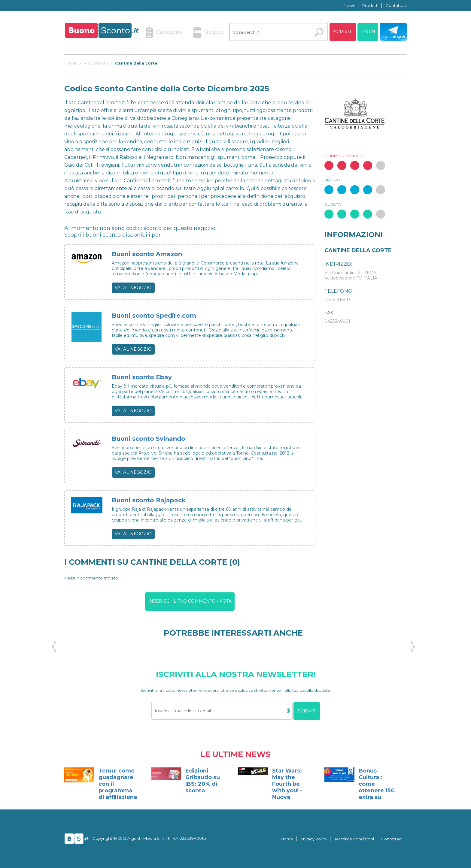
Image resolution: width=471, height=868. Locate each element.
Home (287, 839)
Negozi (208, 33)
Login (368, 32)
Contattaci (396, 5)
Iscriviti (343, 32)
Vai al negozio (133, 288)
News (349, 5)
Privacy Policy (314, 839)
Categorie (164, 33)
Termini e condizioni (354, 839)
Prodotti (370, 5)
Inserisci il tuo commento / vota (190, 601)
